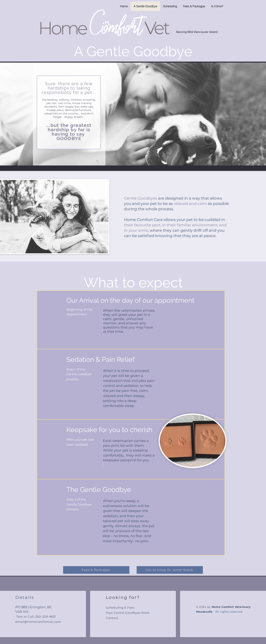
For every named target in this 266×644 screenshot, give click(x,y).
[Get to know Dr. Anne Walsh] (170, 570)
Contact (112, 618)
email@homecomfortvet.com (38, 622)
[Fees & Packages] (96, 570)
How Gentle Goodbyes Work (128, 613)
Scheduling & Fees (120, 608)
